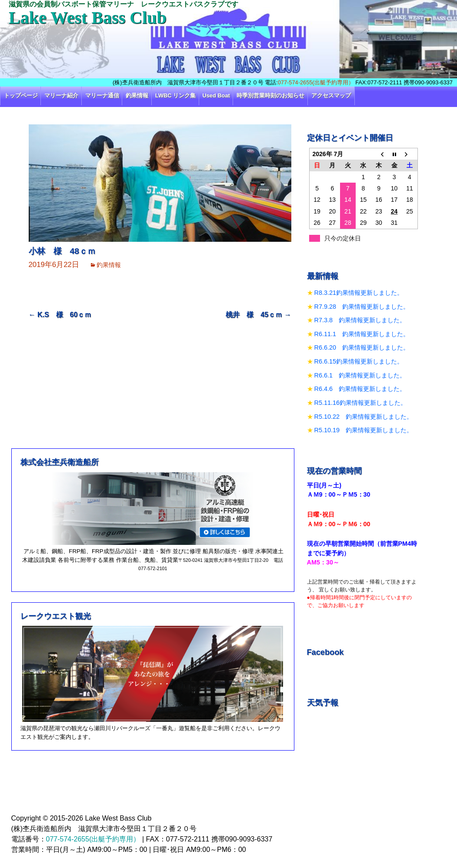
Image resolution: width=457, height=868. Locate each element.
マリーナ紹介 (61, 95)
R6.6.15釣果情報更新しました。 (359, 361)
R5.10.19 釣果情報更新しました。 (364, 430)
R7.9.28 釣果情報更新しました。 (362, 307)
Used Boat (216, 95)
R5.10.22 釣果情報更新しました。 (364, 417)
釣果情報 (137, 95)
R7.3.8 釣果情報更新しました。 (360, 320)
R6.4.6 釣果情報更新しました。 (360, 389)
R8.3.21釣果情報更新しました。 (359, 293)
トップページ (21, 95)
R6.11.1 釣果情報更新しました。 (362, 334)
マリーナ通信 (102, 95)
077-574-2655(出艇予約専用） (316, 82)
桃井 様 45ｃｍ (258, 315)
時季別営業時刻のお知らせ (270, 95)
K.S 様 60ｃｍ (60, 315)
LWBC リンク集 (175, 95)
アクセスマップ (331, 95)
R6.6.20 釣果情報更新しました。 (362, 347)
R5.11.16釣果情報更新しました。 (360, 403)
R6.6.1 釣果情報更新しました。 (360, 375)
